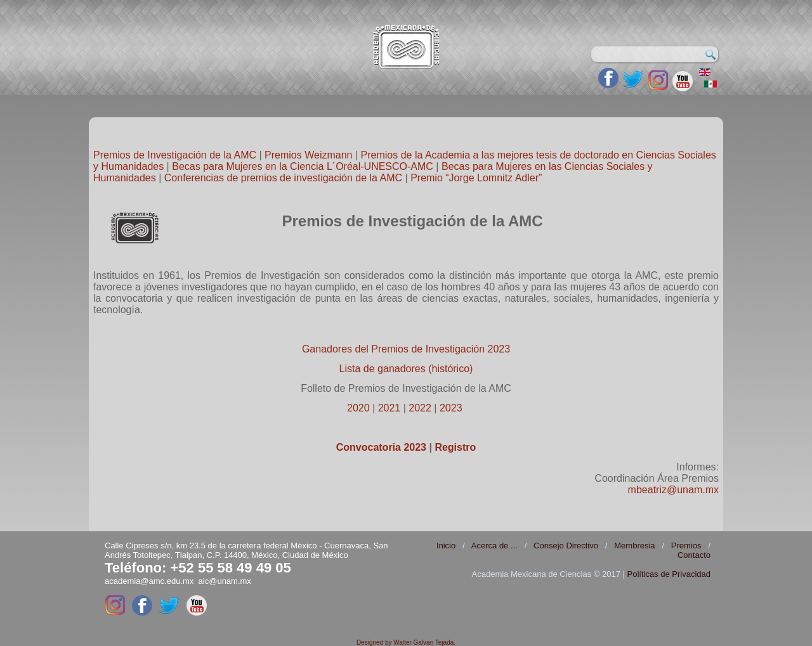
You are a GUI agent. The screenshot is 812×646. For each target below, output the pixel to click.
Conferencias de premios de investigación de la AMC (283, 178)
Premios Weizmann (308, 155)
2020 (358, 408)
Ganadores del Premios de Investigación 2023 (406, 349)
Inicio (446, 546)
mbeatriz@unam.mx (673, 490)
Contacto (694, 555)
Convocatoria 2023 (381, 447)
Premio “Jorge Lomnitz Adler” (476, 178)
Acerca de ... (494, 546)
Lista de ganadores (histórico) (406, 369)
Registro (455, 447)
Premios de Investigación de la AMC (175, 155)
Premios (686, 546)
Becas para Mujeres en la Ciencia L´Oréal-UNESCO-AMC (303, 166)
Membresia (634, 546)
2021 (390, 408)
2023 (451, 408)
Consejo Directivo (566, 546)
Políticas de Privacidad (669, 574)
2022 (420, 408)
